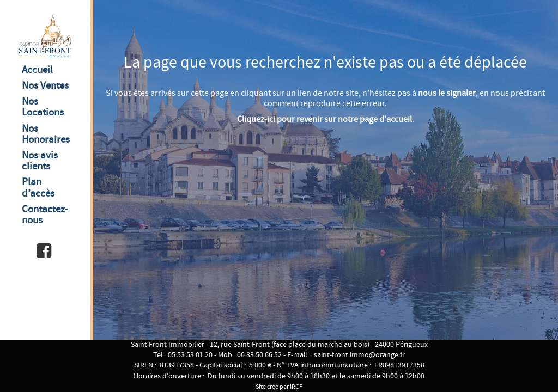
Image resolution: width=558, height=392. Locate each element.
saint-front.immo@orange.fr (359, 355)
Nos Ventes (45, 86)
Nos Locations (43, 107)
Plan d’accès (38, 188)
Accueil (37, 70)
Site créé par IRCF (279, 387)
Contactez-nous (45, 215)
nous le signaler (447, 93)
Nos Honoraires (46, 134)
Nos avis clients (40, 161)
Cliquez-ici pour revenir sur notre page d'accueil (325, 120)
